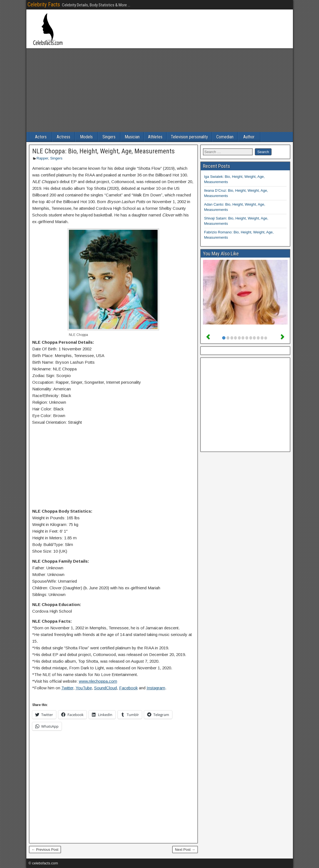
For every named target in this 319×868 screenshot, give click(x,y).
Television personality (189, 137)
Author (249, 137)
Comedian (225, 137)
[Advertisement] (160, 90)
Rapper (42, 158)
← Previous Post (45, 850)
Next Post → (185, 850)
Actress (63, 137)
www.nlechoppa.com (98, 681)
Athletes (155, 137)
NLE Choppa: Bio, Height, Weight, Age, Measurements (103, 151)
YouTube (84, 688)
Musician (132, 137)
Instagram (156, 688)
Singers (109, 137)
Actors (41, 137)
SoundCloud (106, 688)
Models (86, 137)
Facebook (128, 688)
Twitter (67, 688)
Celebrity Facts (44, 4)
